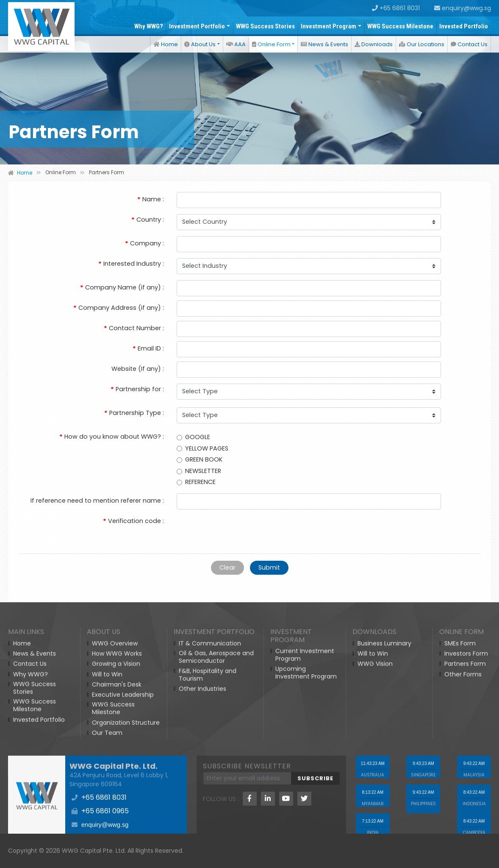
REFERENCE (196, 482)
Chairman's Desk (117, 802)
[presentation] (241, 530)
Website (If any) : (138, 369)
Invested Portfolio (464, 26)
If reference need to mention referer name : (97, 501)
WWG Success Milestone (400, 26)
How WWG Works (117, 772)
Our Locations (422, 44)
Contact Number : (134, 328)
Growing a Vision (116, 782)
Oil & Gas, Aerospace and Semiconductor (216, 775)
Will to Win (107, 792)
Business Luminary (384, 762)
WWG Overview (115, 762)
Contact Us (469, 44)
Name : (151, 199)
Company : (144, 243)
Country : (148, 220)
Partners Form (465, 782)
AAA (236, 44)
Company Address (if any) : (119, 308)
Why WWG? (149, 26)
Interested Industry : (131, 264)
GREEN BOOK (200, 459)
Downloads (374, 44)
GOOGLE (193, 437)
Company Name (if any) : (122, 287)
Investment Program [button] (329, 26)
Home (166, 44)
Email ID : (148, 348)
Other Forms (463, 792)
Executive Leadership (123, 813)
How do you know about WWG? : (112, 437)
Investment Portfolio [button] (197, 26)
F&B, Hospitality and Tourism (208, 793)
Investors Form (466, 772)
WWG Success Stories (265, 26)
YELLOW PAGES (202, 448)
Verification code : (133, 521)
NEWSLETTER (199, 470)
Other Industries (202, 807)
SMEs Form (460, 762)
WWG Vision (375, 782)
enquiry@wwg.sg (463, 8)
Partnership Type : (134, 413)
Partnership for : (137, 389)
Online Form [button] (271, 44)
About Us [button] (200, 44)
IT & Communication (210, 762)
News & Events (324, 44)
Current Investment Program (305, 773)
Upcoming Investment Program (306, 790)
